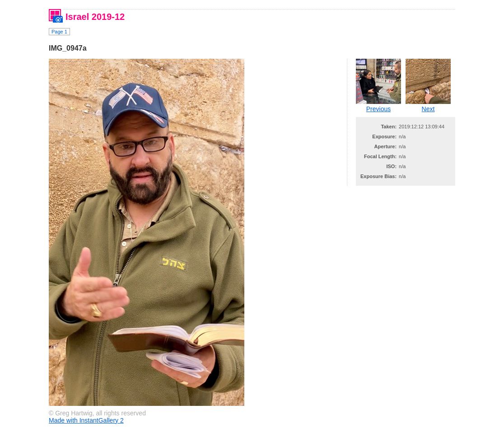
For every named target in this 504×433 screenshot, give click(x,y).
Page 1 (59, 32)
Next (428, 109)
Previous (378, 109)
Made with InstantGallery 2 (86, 420)
